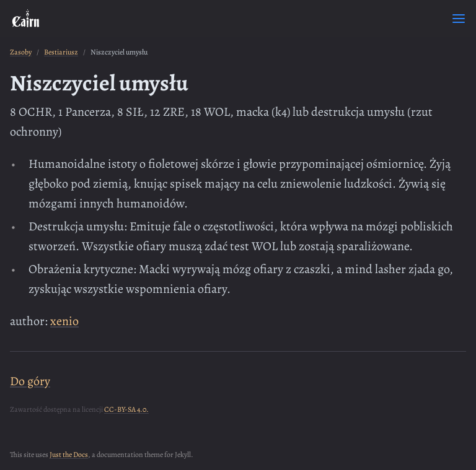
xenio (64, 321)
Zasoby (21, 52)
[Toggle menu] (459, 19)
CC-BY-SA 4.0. (126, 409)
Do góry (30, 381)
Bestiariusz (61, 52)
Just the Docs (69, 455)
